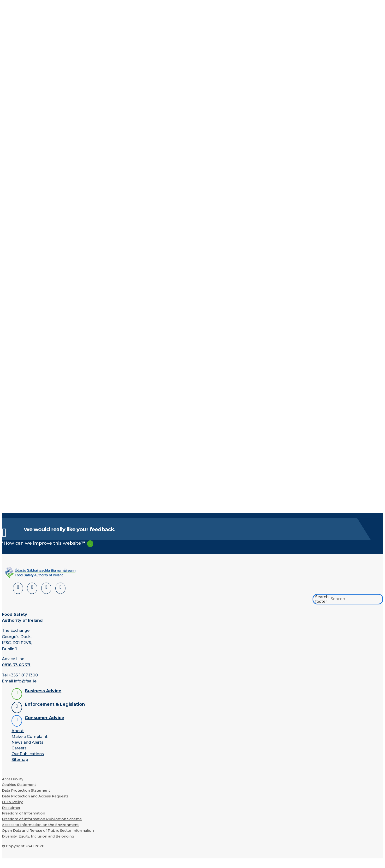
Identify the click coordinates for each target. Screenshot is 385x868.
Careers (19, 748)
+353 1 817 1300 (23, 675)
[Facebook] (32, 588)
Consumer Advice (44, 718)
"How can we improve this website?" (43, 543)
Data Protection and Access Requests (35, 796)
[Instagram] (60, 588)
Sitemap (20, 760)
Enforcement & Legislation (55, 704)
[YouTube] (46, 588)
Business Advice (43, 691)
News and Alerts (27, 742)
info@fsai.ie (25, 681)
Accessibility (13, 779)
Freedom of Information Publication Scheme (42, 819)
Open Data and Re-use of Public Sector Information (48, 831)
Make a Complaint (30, 737)
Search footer (322, 599)
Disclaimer (11, 808)
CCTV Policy (12, 802)
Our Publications (28, 754)
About (18, 731)
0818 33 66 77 (16, 665)
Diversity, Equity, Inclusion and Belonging (38, 836)
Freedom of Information (24, 813)
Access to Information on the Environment (40, 825)
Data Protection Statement (26, 790)
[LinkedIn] (18, 588)
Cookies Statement (19, 785)
